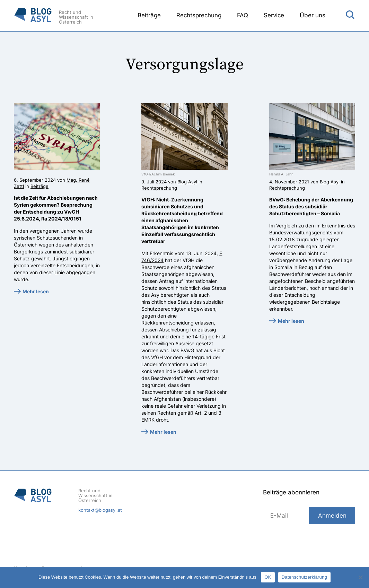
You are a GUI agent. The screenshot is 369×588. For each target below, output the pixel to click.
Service (274, 15)
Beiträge (149, 15)
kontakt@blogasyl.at (100, 510)
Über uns (313, 15)
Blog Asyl (187, 182)
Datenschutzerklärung (304, 577)
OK (268, 577)
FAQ (243, 15)
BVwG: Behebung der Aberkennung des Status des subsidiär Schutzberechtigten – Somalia (311, 206)
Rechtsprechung (199, 15)
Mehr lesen (36, 291)
